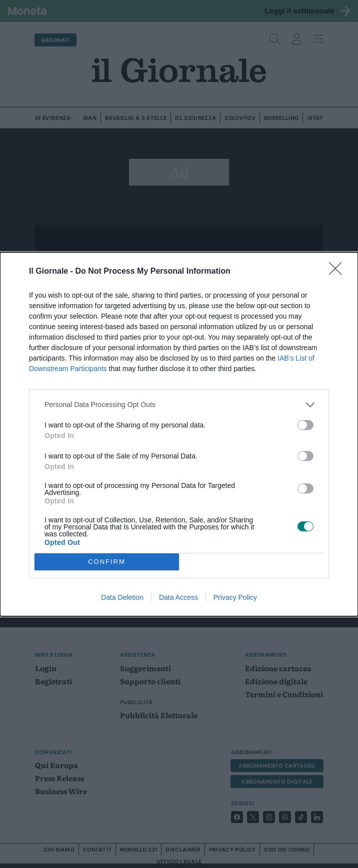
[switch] (305, 425)
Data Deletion (122, 597)
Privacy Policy (235, 597)
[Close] (338, 272)
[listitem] (179, 405)
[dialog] (179, 434)
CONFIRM (107, 562)
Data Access (178, 597)
